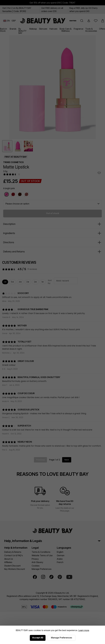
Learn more (84, 630)
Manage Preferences (61, 638)
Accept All (38, 638)
